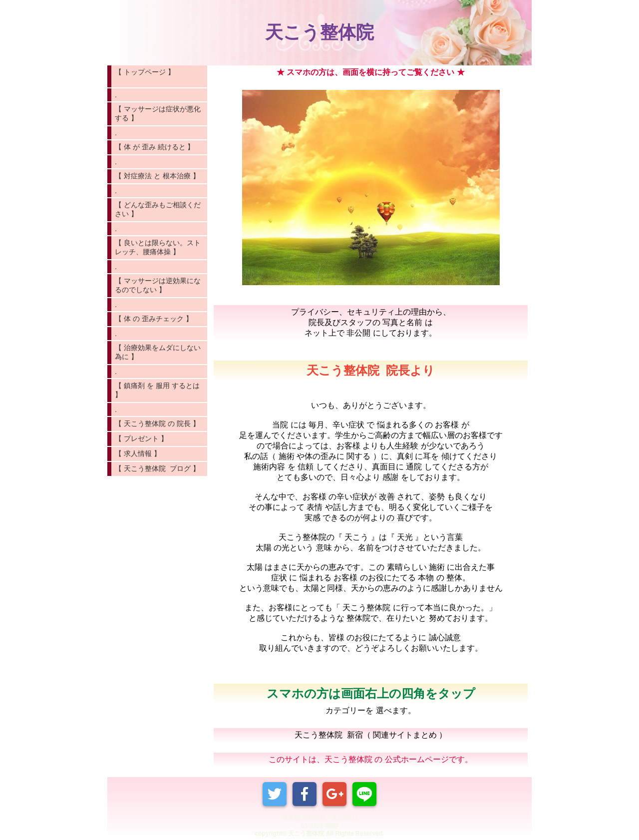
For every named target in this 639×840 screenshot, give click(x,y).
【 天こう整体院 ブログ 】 (157, 468)
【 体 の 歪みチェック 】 (154, 319)
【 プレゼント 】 (141, 438)
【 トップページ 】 (157, 76)
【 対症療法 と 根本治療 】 (157, 176)
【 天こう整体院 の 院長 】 (157, 423)
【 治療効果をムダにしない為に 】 (158, 352)
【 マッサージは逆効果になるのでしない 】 (158, 285)
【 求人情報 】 (138, 453)
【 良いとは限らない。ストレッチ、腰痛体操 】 (158, 247)
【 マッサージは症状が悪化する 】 (158, 113)
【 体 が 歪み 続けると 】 (155, 147)
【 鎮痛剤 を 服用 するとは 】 (157, 390)
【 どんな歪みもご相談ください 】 (158, 209)
